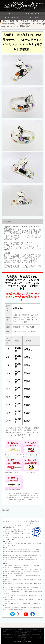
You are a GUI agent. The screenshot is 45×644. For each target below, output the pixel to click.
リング (11, 14)
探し (16, 637)
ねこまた (10, 634)
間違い (23, 630)
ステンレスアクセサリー (23, 633)
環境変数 (23, 637)
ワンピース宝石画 (32, 634)
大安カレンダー (34, 637)
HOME (5, 21)
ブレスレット (34, 18)
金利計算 (11, 637)
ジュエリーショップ (8, 631)
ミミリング (23, 634)
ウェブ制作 (5, 630)
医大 (19, 637)
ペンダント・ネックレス (34, 14)
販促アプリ (25, 636)
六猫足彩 (5, 634)
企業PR (18, 630)
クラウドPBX (12, 630)
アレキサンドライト (19, 631)
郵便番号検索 (36, 630)
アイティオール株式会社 (23, 640)
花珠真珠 (6, 637)
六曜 (40, 637)
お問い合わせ (37, 521)
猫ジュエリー (16, 634)
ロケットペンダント (30, 631)
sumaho (28, 637)
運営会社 (29, 521)
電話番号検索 (28, 630)
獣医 (41, 630)
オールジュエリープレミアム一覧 (14, 521)
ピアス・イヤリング (11, 18)
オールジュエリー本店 (23, 525)
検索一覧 (14, 21)
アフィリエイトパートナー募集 (23, 523)
